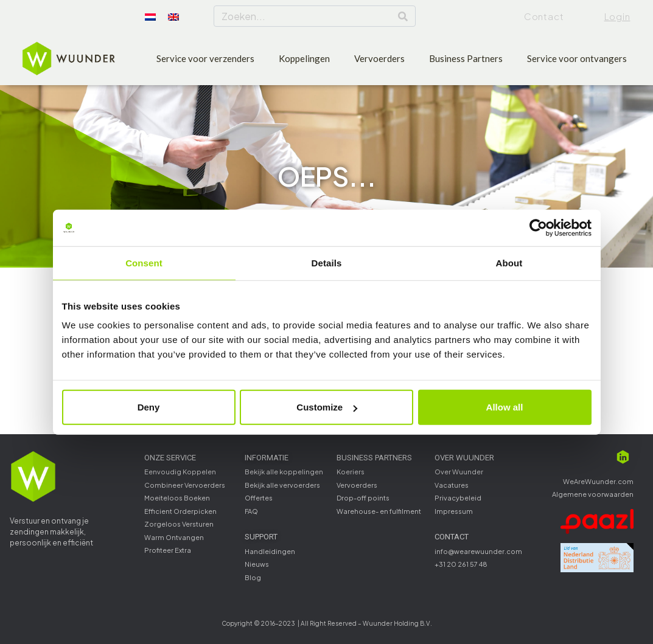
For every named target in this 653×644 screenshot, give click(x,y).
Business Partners (466, 58)
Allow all (505, 407)
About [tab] (509, 262)
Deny (149, 407)
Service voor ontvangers (577, 58)
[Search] (403, 16)
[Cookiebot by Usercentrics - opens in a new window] (538, 227)
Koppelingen (304, 58)
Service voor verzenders (205, 58)
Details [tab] (327, 262)
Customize (327, 407)
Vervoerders (379, 58)
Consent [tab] (144, 262)
